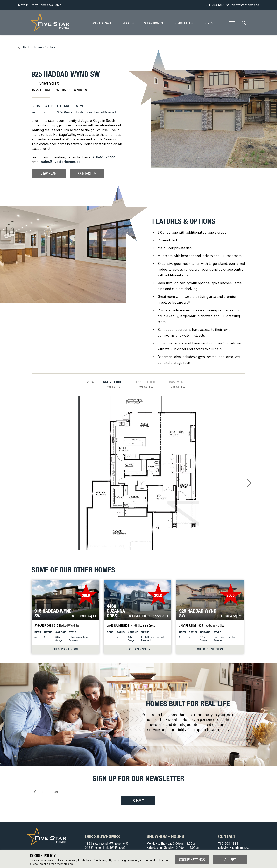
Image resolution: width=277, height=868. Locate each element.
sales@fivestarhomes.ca (243, 5)
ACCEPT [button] (230, 860)
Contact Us (87, 173)
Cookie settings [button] (192, 860)
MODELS (128, 23)
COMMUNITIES (183, 23)
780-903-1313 (215, 5)
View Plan (49, 173)
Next (249, 483)
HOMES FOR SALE (100, 23)
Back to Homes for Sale (39, 47)
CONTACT (210, 23)
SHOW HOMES (153, 23)
